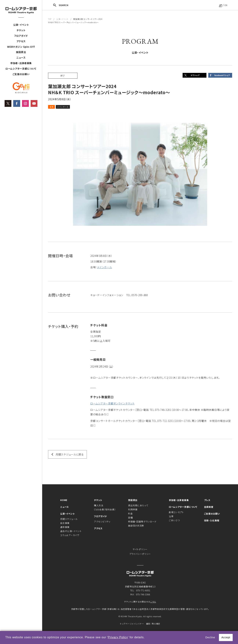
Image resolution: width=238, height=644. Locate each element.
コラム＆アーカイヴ (70, 535)
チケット (21, 30)
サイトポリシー (140, 549)
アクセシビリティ (102, 521)
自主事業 (65, 523)
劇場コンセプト (176, 512)
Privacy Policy (118, 637)
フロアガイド (21, 36)
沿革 (171, 516)
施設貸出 (21, 52)
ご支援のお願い (21, 74)
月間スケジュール (69, 519)
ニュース (21, 58)
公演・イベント (21, 25)
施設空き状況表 (136, 525)
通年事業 (65, 527)
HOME (64, 500)
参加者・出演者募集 (21, 63)
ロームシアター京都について (21, 69)
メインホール (105, 267)
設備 (130, 517)
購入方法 (99, 505)
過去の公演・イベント (71, 531)
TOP (50, 19)
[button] (146, 638)
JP (220, 5)
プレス (207, 500)
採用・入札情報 (212, 520)
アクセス (21, 41)
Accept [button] (226, 637)
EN (226, 5)
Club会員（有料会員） (105, 509)
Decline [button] (210, 637)
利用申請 (133, 509)
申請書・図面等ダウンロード (142, 521)
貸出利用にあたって (138, 505)
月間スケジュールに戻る (70, 454)
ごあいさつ (174, 520)
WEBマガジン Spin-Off (21, 47)
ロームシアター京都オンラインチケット (112, 403)
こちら (153, 602)
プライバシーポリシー (140, 554)
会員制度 (209, 507)
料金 (130, 513)
